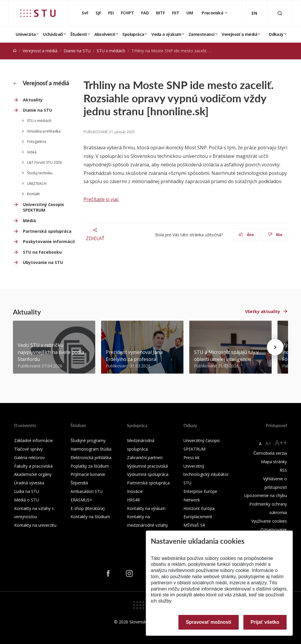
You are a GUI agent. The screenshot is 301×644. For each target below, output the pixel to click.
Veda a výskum (166, 34)
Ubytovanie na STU (43, 262)
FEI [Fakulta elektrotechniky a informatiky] (111, 13)
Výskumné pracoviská (147, 466)
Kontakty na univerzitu (35, 525)
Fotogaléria (37, 142)
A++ (281, 443)
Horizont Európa (199, 508)
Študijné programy (88, 440)
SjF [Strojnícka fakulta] (98, 13)
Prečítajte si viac (101, 199)
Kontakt (33, 194)
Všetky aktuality (263, 311)
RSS (283, 470)
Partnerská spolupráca (47, 231)
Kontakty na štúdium (90, 517)
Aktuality (33, 100)
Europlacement (198, 517)
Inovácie (135, 491)
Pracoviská (213, 13)
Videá (32, 152)
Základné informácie (34, 440)
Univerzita (26, 34)
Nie (275, 235)
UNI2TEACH (37, 184)
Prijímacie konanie (88, 474)
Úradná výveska (29, 483)
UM (190, 13)
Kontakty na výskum (146, 508)
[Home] (15, 51)
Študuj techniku (40, 173)
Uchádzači (53, 34)
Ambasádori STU (87, 491)
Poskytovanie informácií (49, 241)
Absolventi (105, 34)
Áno (246, 235)
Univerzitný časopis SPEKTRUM (44, 207)
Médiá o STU (26, 500)
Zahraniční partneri (145, 458)
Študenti (79, 34)
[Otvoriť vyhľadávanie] (280, 13)
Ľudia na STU (27, 491)
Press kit (192, 458)
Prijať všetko (265, 622)
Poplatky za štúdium (90, 466)
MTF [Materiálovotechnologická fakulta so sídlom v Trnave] (160, 13)
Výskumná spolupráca (148, 474)
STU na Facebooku (42, 252)
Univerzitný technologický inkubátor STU (206, 475)
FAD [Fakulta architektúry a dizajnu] (145, 13)
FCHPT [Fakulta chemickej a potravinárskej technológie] (127, 13)
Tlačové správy (28, 449)
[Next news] (275, 347)
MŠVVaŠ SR (194, 525)
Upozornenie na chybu (266, 495)
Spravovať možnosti (208, 622)
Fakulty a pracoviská (33, 466)
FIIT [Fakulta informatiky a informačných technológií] (176, 13)
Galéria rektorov (29, 458)
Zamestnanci (201, 34)
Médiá (29, 221)
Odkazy (276, 34)
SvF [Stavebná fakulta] (85, 13)
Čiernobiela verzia (270, 453)
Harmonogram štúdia (91, 449)
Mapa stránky (274, 462)
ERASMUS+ (81, 500)
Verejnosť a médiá (239, 34)
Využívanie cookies (269, 521)
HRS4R (133, 500)
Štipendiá (79, 483)
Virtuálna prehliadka (44, 131)
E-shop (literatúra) (88, 508)
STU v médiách (111, 51)
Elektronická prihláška (91, 458)
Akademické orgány (33, 474)
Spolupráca (133, 34)
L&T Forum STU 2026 (44, 162)
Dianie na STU (77, 51)
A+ (268, 443)
